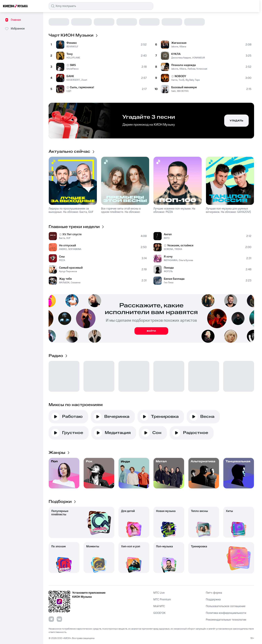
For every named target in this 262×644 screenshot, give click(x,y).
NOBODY (180, 76)
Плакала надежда (184, 65)
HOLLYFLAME (73, 58)
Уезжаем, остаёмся (180, 246)
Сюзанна (76, 283)
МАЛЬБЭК (64, 283)
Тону (70, 54)
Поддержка (213, 600)
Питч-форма (214, 593)
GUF (68, 238)
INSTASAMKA (171, 260)
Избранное (15, 29)
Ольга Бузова (186, 260)
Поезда (169, 268)
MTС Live (159, 593)
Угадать (236, 121)
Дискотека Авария (181, 58)
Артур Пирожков (68, 271)
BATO (167, 238)
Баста (62, 238)
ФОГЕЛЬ (168, 271)
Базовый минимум (184, 87)
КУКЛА (176, 54)
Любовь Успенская (197, 69)
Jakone (175, 47)
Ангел (168, 234)
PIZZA (62, 260)
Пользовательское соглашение (226, 606)
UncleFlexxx (73, 69)
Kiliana (183, 47)
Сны (62, 257)
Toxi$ (181, 80)
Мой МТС (159, 606)
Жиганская (179, 43)
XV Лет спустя (72, 234)
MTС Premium (162, 600)
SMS (73, 65)
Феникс (72, 43)
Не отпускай (67, 246)
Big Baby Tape (193, 80)
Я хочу (168, 257)
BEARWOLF (72, 47)
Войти (151, 331)
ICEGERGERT (73, 80)
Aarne (174, 80)
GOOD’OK (159, 613)
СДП (69, 91)
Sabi (173, 91)
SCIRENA (168, 249)
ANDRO (63, 249)
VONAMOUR (199, 58)
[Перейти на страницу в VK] (59, 619)
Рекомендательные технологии (226, 620)
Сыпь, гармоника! (82, 87)
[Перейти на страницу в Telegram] (51, 619)
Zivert (84, 80)
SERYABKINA (75, 249)
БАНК (70, 76)
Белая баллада (174, 279)
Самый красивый (71, 268)
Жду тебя (65, 279)
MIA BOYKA (183, 91)
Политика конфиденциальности (226, 613)
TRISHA (178, 249)
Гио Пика (169, 283)
